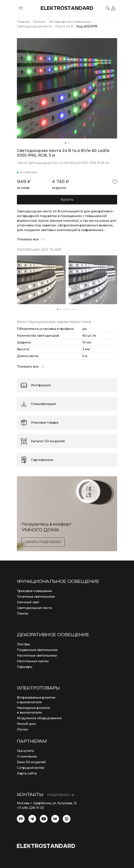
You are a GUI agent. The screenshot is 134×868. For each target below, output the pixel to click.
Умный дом (26, 724)
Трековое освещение (34, 591)
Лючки (22, 729)
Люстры (23, 644)
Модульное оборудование (39, 718)
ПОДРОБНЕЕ (61, 795)
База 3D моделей (31, 762)
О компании (27, 756)
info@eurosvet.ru (30, 812)
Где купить (26, 751)
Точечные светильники (36, 597)
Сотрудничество (31, 768)
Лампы (23, 614)
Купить (67, 200)
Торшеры (25, 667)
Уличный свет (28, 602)
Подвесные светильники (37, 650)
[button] (65, 143)
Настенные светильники (37, 656)
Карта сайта (27, 773)
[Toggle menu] (21, 8)
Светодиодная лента (34, 608)
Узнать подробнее (43, 542)
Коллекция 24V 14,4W (39, 249)
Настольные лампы (33, 661)
